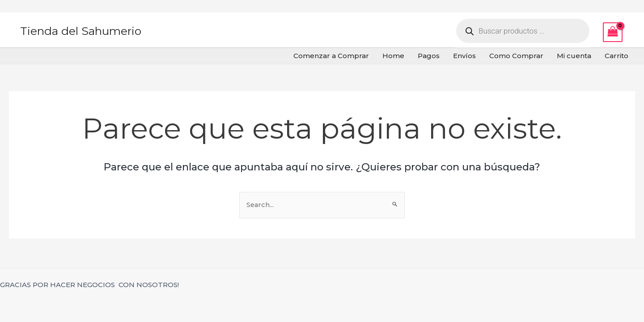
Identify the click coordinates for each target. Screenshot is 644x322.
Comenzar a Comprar (331, 56)
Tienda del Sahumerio (81, 31)
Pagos (429, 56)
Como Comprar (516, 56)
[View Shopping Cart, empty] (613, 32)
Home (393, 56)
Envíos (464, 56)
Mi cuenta (574, 56)
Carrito (616, 56)
